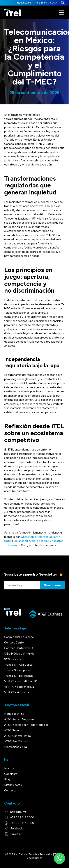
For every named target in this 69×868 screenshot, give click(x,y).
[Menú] (61, 13)
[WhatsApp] (59, 858)
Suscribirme (52, 585)
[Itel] (13, 13)
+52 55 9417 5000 (46, 3)
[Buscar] (63, 3)
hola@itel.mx (24, 3)
